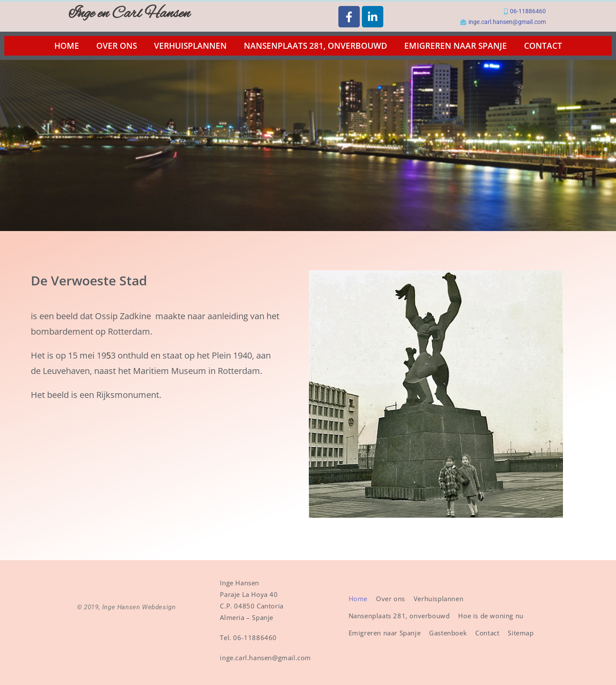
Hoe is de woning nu (491, 616)
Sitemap (521, 633)
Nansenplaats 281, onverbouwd (315, 46)
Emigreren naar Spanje (456, 46)
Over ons (117, 46)
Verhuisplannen (190, 46)
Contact (543, 46)
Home (67, 46)
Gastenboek (448, 633)
